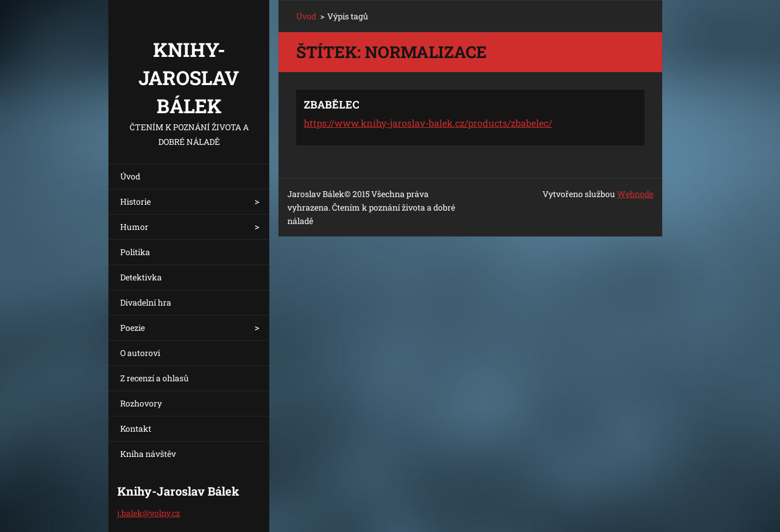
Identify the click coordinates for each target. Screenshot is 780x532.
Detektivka (141, 277)
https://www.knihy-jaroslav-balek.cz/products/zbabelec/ (428, 123)
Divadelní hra (146, 302)
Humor (134, 227)
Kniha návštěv (148, 454)
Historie (135, 201)
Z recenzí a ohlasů (155, 378)
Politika (135, 252)
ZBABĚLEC (332, 104)
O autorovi (140, 353)
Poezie (133, 328)
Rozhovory (141, 403)
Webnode (635, 194)
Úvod (130, 176)
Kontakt (136, 428)
